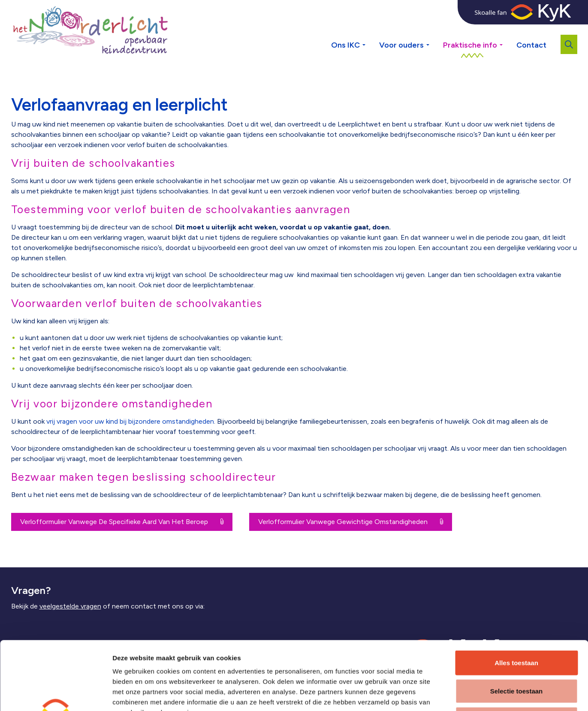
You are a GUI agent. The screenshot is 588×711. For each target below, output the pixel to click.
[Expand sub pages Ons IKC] (371, 30)
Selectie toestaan (517, 627)
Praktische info (470, 45)
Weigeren (516, 655)
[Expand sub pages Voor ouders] (434, 30)
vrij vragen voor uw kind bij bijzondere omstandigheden (130, 421)
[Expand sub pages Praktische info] (508, 30)
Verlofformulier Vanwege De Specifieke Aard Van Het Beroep (122, 522)
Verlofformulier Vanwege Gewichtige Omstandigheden (351, 522)
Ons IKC (345, 45)
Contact (531, 45)
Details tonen (462, 694)
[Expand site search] (569, 44)
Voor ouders (401, 45)
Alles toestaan (516, 598)
